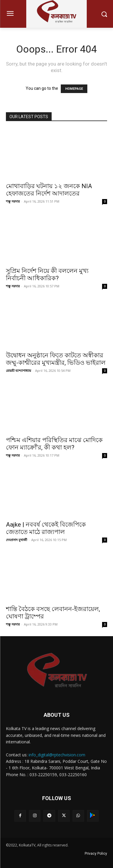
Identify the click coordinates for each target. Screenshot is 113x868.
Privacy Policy (96, 854)
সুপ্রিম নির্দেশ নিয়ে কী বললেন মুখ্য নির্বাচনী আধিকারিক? (47, 275)
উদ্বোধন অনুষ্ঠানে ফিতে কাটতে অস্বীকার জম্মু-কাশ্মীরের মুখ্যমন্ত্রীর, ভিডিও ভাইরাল (56, 359)
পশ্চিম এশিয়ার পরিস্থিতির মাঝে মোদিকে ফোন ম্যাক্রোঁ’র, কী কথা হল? (54, 444)
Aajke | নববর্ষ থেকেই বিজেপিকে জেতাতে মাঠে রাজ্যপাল (46, 528)
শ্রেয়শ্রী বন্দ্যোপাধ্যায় (18, 371)
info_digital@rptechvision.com (57, 755)
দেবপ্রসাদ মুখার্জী (17, 540)
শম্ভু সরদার (13, 201)
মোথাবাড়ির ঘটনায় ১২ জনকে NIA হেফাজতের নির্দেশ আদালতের (49, 190)
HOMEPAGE (74, 89)
